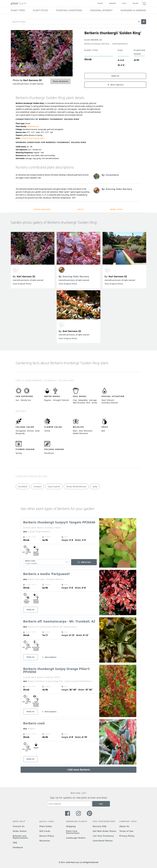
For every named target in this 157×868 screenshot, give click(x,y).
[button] (139, 22)
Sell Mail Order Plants (105, 831)
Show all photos (60, 81)
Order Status (20, 831)
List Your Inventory (103, 836)
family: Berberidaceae (76, 486)
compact (24, 138)
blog (136, 3)
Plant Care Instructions (73, 832)
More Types (117, 209)
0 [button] (144, 2)
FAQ (15, 843)
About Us (124, 826)
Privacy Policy (127, 836)
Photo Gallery (42, 209)
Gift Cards (45, 831)
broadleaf (23, 486)
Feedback (18, 847)
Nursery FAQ (100, 826)
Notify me (115, 76)
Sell (125, 3)
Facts (81, 209)
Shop (100, 3)
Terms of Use (126, 831)
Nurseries (45, 841)
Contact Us (19, 826)
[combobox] (46, 562)
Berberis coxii (34, 723)
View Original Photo (22, 284)
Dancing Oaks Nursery (76, 276)
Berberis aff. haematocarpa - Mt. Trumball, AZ (59, 621)
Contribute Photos (103, 841)
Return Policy (47, 836)
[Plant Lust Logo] (18, 3)
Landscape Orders (76, 838)
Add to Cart (84, 562)
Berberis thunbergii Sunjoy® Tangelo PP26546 (59, 522)
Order (113, 3)
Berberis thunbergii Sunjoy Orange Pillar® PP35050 (57, 670)
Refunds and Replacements (20, 837)
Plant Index (46, 826)
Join (101, 804)
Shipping (71, 826)
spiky (42, 138)
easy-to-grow (34, 138)
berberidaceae (33, 126)
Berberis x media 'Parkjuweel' (47, 574)
